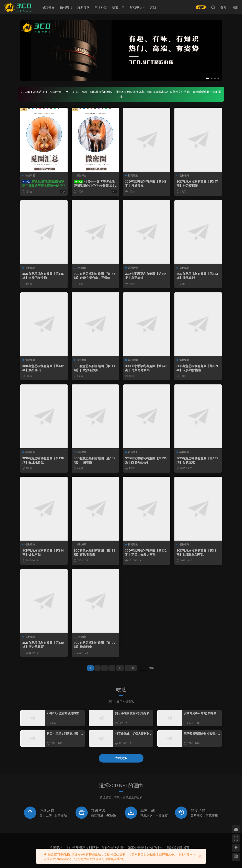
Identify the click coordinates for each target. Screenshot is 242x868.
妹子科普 (101, 7)
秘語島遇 (30, 176)
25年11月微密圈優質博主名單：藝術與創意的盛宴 (64, 713)
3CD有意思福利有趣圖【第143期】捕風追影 (197, 276)
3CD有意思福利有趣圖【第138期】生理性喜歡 (43, 460)
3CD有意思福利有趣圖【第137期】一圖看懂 (94, 460)
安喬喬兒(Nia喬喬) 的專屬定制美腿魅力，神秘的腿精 (201, 713)
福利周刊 (66, 7)
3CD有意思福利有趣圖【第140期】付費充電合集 (146, 368)
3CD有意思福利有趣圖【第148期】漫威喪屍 (146, 184)
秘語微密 (48, 7)
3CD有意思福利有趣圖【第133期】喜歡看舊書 (94, 553)
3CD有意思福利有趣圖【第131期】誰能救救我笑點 (197, 553)
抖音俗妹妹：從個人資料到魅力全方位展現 (132, 734)
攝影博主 (81, 176)
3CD (18, 7)
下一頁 (131, 668)
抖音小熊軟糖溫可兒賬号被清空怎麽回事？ (132, 713)
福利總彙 (133, 176)
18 (120, 668)
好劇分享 (83, 7)
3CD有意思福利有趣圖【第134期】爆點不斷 (43, 553)
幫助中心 (136, 7)
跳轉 (151, 668)
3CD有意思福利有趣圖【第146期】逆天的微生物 (43, 276)
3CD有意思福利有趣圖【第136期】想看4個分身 (146, 460)
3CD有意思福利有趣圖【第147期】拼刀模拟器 (197, 184)
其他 (153, 7)
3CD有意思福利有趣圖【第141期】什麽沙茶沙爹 (94, 368)
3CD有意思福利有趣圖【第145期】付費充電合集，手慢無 (94, 276)
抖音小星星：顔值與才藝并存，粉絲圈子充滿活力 (64, 734)
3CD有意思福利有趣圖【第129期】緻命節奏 (94, 645)
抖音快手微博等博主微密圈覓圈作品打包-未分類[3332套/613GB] (95, 184)
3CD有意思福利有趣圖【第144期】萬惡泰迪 (146, 276)
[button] (207, 78)
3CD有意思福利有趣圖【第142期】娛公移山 (43, 368)
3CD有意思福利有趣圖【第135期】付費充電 (197, 460)
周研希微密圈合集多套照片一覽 (201, 734)
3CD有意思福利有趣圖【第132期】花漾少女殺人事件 (146, 553)
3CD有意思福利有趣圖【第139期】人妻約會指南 (197, 368)
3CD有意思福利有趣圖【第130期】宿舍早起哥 (43, 645)
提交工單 (118, 7)
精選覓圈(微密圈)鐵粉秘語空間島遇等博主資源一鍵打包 (44, 184)
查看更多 (121, 758)
